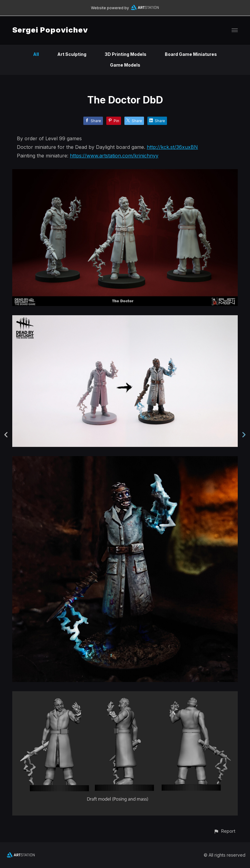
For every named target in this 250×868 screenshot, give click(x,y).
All (36, 54)
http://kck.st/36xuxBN (172, 147)
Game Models (125, 65)
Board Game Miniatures (191, 54)
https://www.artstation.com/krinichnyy (114, 156)
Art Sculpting (72, 54)
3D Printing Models (126, 54)
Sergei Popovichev (50, 30)
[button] (224, 831)
